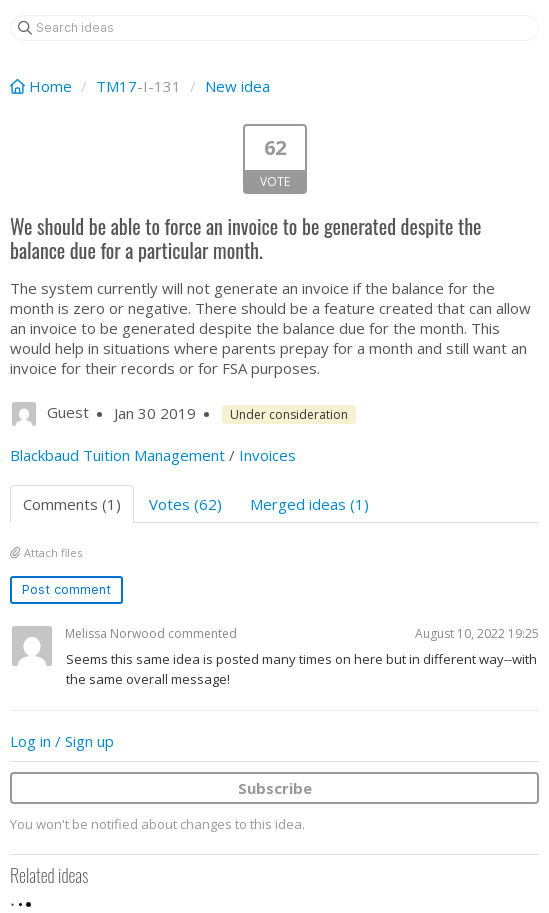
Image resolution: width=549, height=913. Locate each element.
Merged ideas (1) (309, 504)
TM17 (116, 86)
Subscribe (275, 788)
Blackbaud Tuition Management (117, 455)
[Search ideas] (274, 28)
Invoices (267, 455)
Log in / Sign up (62, 741)
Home (43, 86)
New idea (237, 86)
